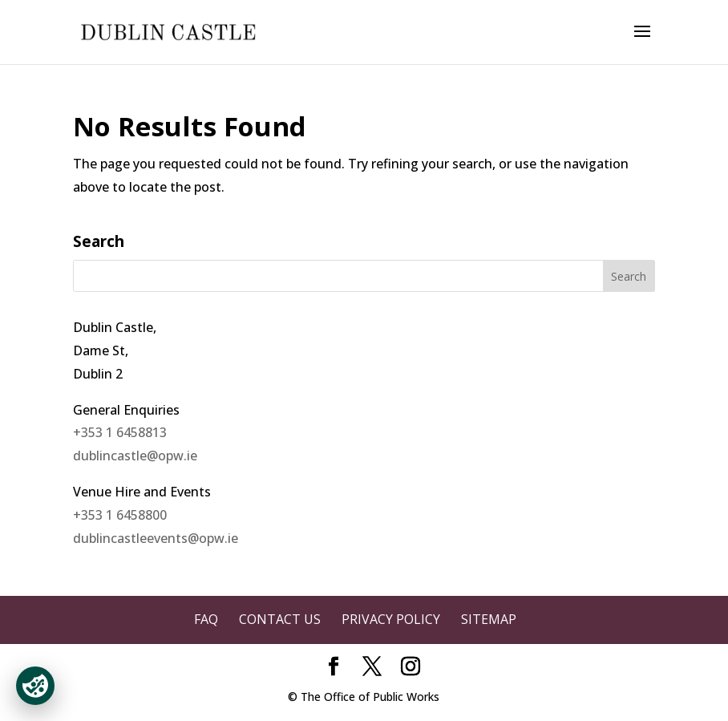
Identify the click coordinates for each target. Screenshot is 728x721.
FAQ (206, 619)
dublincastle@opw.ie (135, 456)
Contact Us (280, 619)
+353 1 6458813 (120, 432)
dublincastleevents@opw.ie (156, 538)
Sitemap (489, 619)
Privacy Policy (391, 619)
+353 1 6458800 (120, 515)
